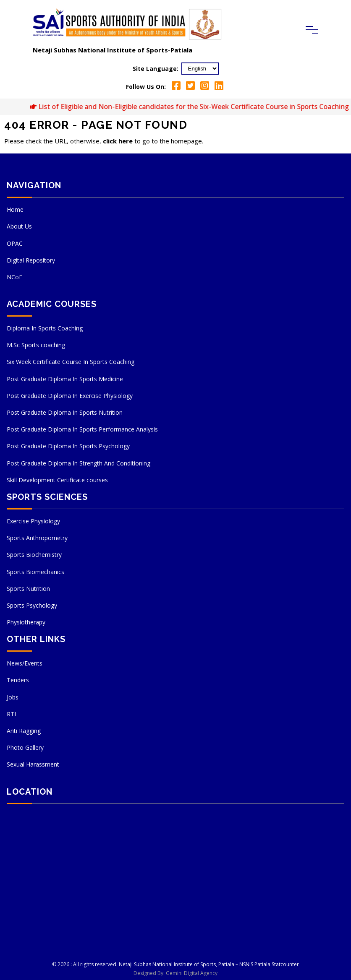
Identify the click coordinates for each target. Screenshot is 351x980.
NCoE (14, 277)
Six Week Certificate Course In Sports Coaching (71, 362)
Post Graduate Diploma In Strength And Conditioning (79, 463)
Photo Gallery (25, 747)
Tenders (18, 680)
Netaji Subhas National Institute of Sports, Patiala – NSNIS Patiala (195, 964)
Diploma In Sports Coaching (45, 328)
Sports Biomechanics (35, 572)
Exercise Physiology (33, 521)
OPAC (15, 243)
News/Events (25, 663)
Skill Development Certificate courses (57, 480)
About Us (19, 226)
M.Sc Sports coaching (36, 345)
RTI (11, 714)
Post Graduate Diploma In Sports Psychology (68, 446)
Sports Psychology (32, 605)
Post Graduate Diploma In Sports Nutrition (65, 412)
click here (118, 141)
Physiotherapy (26, 622)
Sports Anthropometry (37, 538)
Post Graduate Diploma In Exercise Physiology (70, 396)
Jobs (13, 697)
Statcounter (285, 964)
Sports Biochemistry (34, 555)
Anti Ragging (24, 731)
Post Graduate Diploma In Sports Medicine (65, 379)
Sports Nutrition (28, 589)
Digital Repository (31, 260)
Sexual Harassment (33, 764)
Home (15, 209)
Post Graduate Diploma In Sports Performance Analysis (82, 429)
